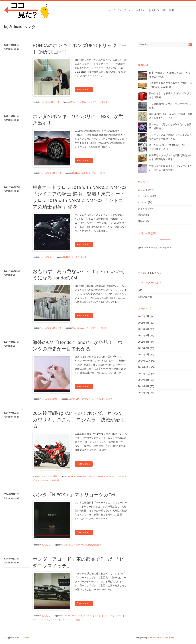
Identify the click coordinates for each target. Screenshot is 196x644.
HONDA (76, 173)
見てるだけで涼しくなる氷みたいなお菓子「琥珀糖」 (170, 126)
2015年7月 (144, 316)
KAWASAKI (82, 476)
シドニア (75, 257)
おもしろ (154, 10)
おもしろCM (80, 102)
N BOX (77, 545)
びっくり (128, 10)
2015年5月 (144, 329)
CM (74, 328)
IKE (140, 290)
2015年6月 (144, 323)
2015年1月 (144, 354)
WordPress (169, 637)
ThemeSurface (154, 637)
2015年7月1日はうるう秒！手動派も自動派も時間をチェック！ (171, 116)
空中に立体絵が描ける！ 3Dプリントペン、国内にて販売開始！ (171, 168)
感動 (164, 10)
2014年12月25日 (12, 271)
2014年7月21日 (11, 494)
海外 (111, 399)
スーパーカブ (94, 399)
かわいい (141, 10)
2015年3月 (144, 342)
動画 (90, 545)
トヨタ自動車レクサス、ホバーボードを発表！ (170, 106)
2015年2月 (144, 348)
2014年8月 (144, 386)
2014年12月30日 (12, 187)
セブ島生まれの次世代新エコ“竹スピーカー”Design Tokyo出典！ (171, 85)
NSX (83, 173)
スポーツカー (92, 173)
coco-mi (15, 49)
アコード (87, 616)
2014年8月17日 (11, 342)
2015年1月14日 (11, 116)
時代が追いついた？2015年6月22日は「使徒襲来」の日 (169, 147)
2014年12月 (144, 361)
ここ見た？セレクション (151, 273)
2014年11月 (144, 367)
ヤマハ (39, 480)
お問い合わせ (145, 297)
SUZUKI (92, 476)
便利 (172, 10)
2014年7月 (144, 393)
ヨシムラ (47, 480)
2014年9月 (144, 380)
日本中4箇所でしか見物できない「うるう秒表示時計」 (170, 75)
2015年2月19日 (11, 45)
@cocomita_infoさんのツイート (155, 247)
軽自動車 (97, 545)
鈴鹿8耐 (55, 480)
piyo (13, 275)
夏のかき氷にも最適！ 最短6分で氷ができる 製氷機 (170, 95)
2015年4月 (144, 335)
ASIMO (71, 399)
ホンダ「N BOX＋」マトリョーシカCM (74, 495)
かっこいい (115, 10)
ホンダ (104, 102)
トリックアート (93, 102)
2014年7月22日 (11, 413)
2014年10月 (144, 374)
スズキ (118, 476)
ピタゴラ (97, 616)
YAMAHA (101, 476)
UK (72, 102)
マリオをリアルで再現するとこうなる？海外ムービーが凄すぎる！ (170, 137)
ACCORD (66, 616)
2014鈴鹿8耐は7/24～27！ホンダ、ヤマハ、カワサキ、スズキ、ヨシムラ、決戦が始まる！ (79, 420)
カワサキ (110, 476)
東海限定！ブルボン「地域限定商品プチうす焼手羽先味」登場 (170, 157)
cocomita (25, 637)
